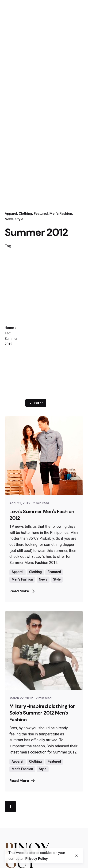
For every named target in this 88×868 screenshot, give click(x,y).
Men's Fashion (61, 214)
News (9, 219)
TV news (17, 526)
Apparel (11, 214)
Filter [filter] (36, 403)
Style (19, 219)
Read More (22, 591)
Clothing (25, 214)
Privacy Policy (37, 859)
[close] (77, 856)
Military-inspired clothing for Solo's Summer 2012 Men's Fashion (42, 713)
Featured (41, 214)
